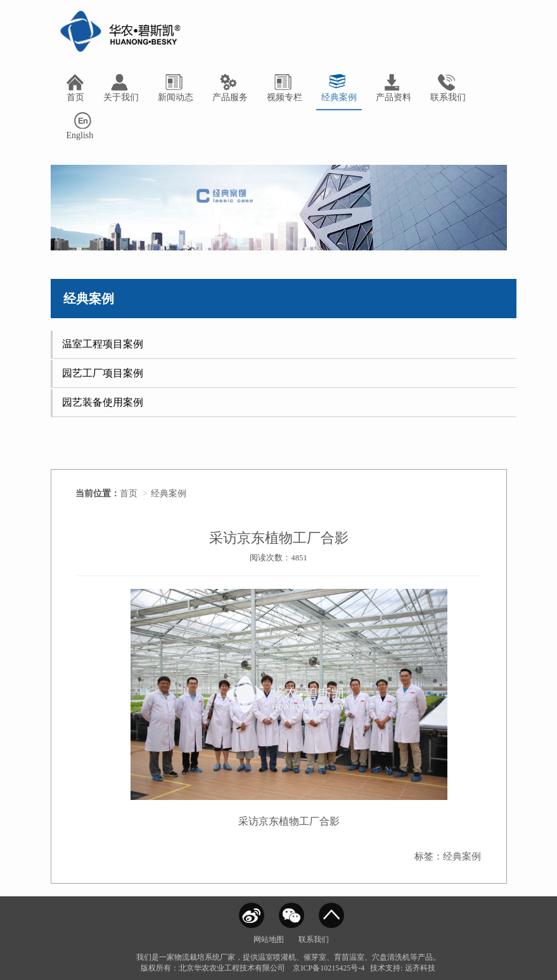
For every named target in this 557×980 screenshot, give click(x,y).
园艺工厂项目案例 (103, 373)
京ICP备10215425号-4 (329, 968)
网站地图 (269, 939)
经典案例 (339, 88)
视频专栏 (285, 88)
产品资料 (394, 88)
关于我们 (121, 88)
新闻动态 (176, 88)
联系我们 (448, 88)
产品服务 (230, 88)
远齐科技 (420, 968)
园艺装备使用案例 (103, 402)
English (80, 126)
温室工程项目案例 (103, 344)
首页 (75, 88)
